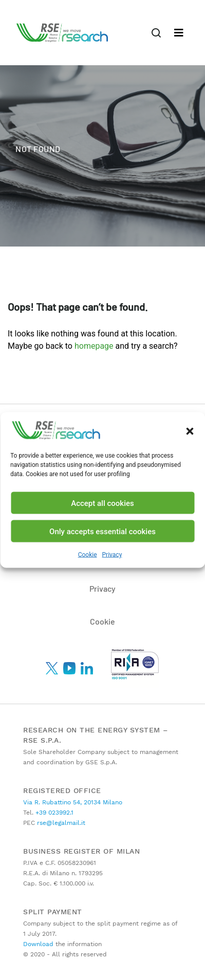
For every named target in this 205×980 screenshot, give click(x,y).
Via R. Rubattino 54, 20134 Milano (73, 802)
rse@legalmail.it (60, 823)
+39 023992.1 (53, 813)
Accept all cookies (102, 503)
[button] (190, 430)
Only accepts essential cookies (102, 531)
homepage (94, 346)
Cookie (88, 555)
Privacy (112, 555)
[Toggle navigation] (156, 33)
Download (38, 944)
